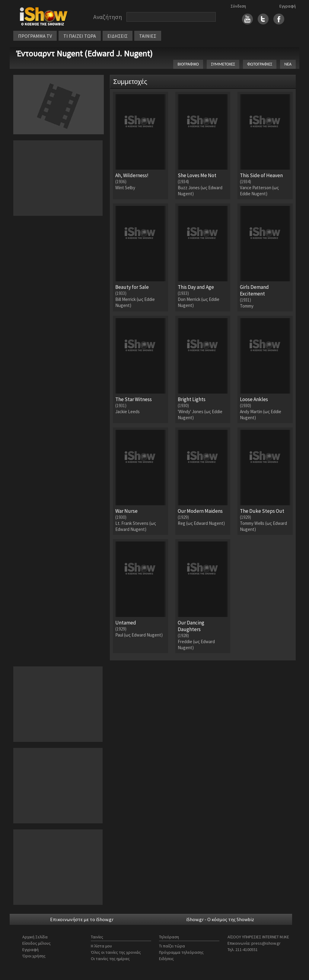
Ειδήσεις (166, 959)
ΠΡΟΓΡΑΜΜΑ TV (35, 36)
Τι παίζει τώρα (172, 946)
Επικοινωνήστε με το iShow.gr (82, 919)
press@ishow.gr (266, 943)
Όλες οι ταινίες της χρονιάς (116, 952)
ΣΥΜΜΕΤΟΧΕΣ (223, 64)
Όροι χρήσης (34, 956)
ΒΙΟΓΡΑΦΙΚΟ (188, 64)
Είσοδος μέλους (37, 943)
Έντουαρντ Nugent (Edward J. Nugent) (84, 53)
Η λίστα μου (101, 946)
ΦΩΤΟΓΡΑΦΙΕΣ (260, 64)
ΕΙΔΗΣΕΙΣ (118, 36)
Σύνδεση (238, 6)
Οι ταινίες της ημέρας (110, 959)
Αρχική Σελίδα (35, 937)
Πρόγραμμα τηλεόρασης (181, 952)
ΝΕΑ (288, 64)
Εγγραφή (288, 6)
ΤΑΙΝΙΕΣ (148, 36)
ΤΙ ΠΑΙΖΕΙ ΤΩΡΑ (80, 36)
